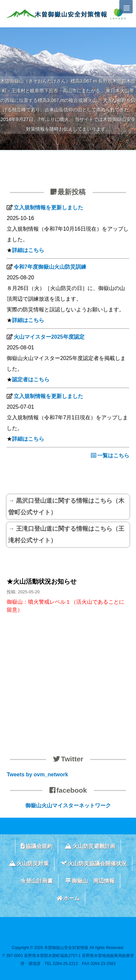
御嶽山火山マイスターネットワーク (68, 805)
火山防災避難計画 (90, 846)
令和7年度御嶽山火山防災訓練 (50, 267)
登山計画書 (37, 881)
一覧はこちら (110, 455)
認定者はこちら (31, 379)
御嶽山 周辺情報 (90, 881)
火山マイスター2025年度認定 (49, 337)
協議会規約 (37, 846)
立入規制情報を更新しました (48, 207)
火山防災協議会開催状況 (94, 863)
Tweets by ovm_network (37, 774)
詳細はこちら (28, 250)
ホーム (68, 898)
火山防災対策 (29, 863)
